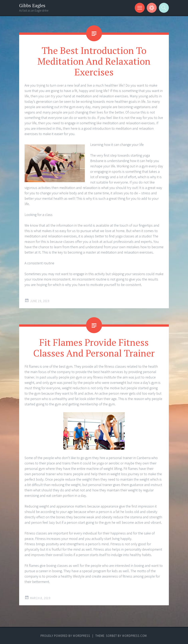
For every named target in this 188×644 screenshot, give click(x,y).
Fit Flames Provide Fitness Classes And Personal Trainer (94, 348)
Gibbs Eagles (32, 5)
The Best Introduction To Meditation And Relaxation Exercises (94, 61)
